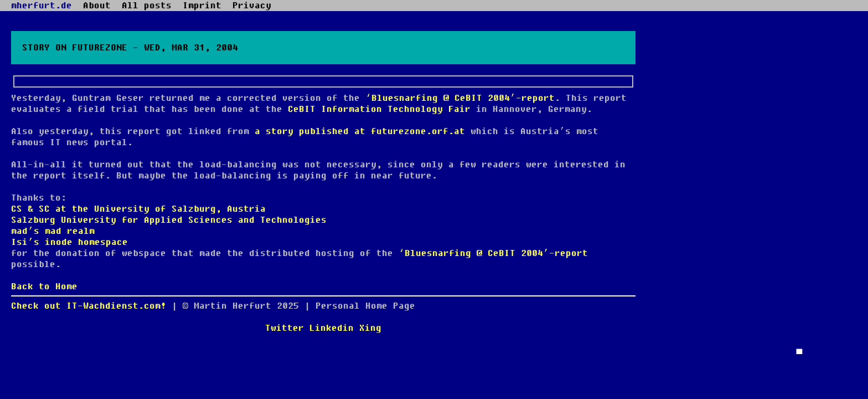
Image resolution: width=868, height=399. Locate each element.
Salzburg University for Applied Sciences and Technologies (169, 220)
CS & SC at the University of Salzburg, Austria (138, 209)
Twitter (285, 328)
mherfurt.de (42, 6)
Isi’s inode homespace (69, 242)
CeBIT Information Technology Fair (379, 109)
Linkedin (332, 328)
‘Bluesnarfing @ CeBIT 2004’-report (460, 98)
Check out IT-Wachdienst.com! (89, 306)
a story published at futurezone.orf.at (360, 131)
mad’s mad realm (53, 231)
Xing (370, 328)
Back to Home (44, 287)
